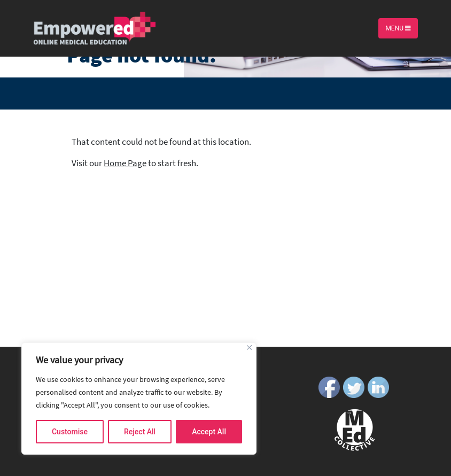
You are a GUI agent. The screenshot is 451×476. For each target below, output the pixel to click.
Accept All (209, 432)
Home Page (125, 163)
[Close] (249, 348)
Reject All (140, 432)
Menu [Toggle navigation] (398, 28)
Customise (70, 432)
